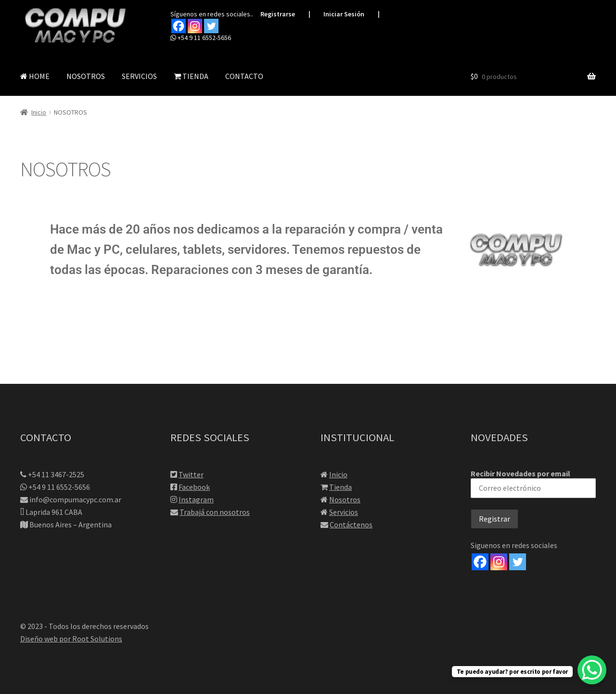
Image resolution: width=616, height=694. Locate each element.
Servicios (344, 512)
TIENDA (191, 76)
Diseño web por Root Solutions (71, 639)
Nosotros (345, 499)
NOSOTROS (86, 76)
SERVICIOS (139, 76)
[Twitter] (518, 562)
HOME (35, 76)
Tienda (340, 487)
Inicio (39, 112)
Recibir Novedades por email (533, 483)
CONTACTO (244, 76)
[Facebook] (480, 562)
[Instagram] (499, 562)
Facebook (194, 487)
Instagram (196, 499)
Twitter (191, 474)
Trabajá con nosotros (215, 512)
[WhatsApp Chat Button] (592, 670)
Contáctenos (351, 524)
